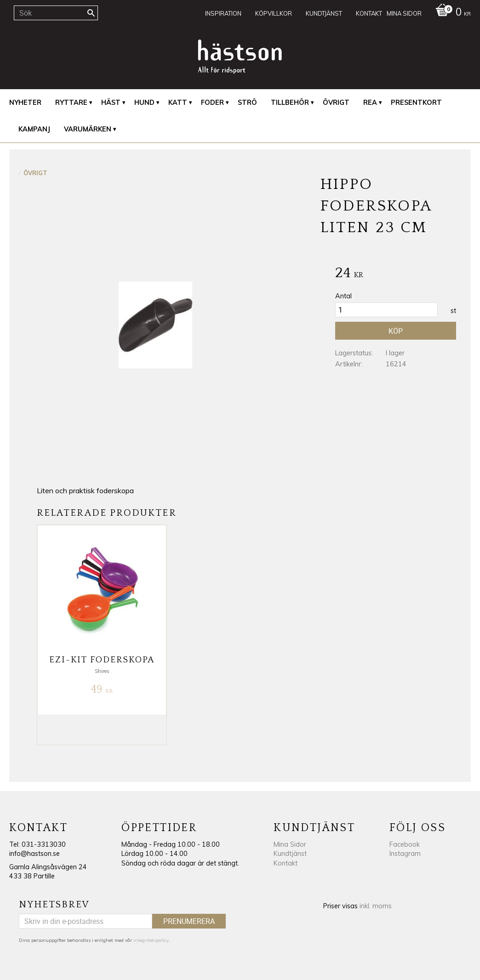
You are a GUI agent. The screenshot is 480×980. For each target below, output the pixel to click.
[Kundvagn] (451, 13)
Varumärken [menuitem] (88, 129)
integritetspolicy (151, 940)
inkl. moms (376, 906)
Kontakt (286, 863)
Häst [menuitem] (111, 103)
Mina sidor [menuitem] (404, 13)
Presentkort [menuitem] (416, 103)
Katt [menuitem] (178, 103)
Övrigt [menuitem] (336, 103)
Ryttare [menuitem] (71, 103)
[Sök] (91, 13)
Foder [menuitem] (212, 103)
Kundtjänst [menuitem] (324, 13)
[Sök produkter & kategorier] (56, 13)
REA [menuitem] (370, 103)
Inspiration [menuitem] (223, 13)
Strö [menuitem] (247, 103)
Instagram (405, 854)
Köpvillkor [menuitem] (274, 13)
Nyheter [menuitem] (25, 103)
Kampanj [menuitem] (34, 129)
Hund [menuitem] (144, 103)
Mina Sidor (290, 844)
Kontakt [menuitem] (369, 13)
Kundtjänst (290, 854)
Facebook (405, 844)
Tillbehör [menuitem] (290, 103)
